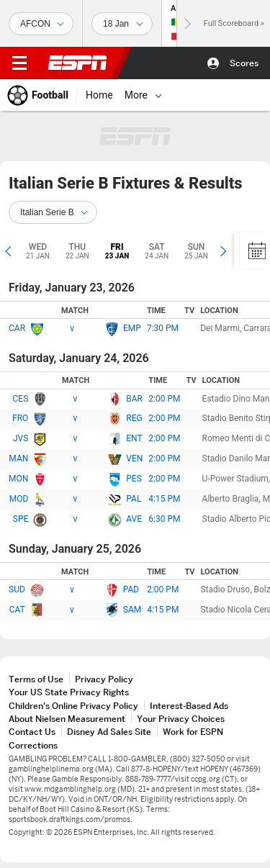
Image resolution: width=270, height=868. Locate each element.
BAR (134, 399)
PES (134, 479)
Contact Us (32, 732)
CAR (17, 328)
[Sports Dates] (122, 24)
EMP (132, 328)
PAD (131, 589)
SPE (21, 519)
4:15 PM (164, 499)
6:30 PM (164, 519)
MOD (19, 499)
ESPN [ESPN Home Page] (78, 63)
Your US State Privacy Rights (69, 692)
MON (18, 479)
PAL (134, 499)
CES (21, 399)
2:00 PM (164, 399)
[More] (158, 95)
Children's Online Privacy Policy (73, 706)
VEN (134, 458)
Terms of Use (36, 679)
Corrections (33, 745)
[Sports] (41, 24)
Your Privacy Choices (181, 719)
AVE (134, 519)
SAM (132, 610)
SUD (17, 589)
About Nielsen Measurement (67, 719)
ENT (134, 438)
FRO (20, 418)
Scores (244, 63)
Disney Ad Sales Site (109, 732)
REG (134, 418)
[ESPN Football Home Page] (39, 95)
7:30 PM (163, 328)
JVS (21, 438)
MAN (18, 458)
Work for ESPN (193, 732)
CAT (17, 610)
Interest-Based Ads (189, 706)
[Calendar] (252, 250)
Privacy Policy (104, 679)
